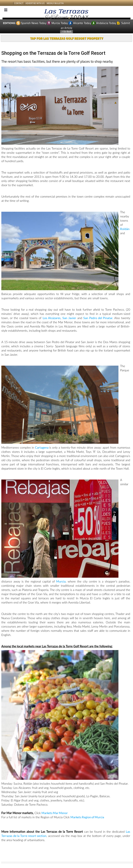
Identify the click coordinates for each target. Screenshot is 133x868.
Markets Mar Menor (55, 813)
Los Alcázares (52, 318)
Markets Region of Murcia (87, 817)
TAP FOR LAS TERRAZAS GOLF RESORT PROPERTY (66, 38)
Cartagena (42, 447)
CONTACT (19, 3)
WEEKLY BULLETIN (55, 3)
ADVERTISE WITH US (35, 3)
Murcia (61, 581)
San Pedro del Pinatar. (98, 318)
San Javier (69, 318)
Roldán (125, 229)
